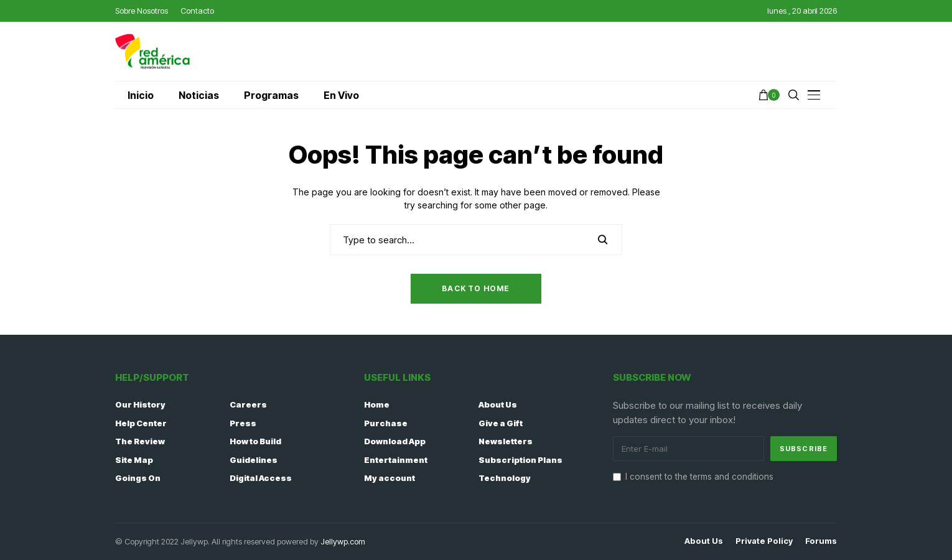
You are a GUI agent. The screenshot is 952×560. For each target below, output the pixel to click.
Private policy (764, 541)
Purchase (386, 423)
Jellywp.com (343, 541)
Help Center (141, 423)
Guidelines (254, 460)
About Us (498, 404)
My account (390, 478)
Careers (248, 404)
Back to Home (476, 288)
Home (377, 404)
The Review (140, 441)
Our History (140, 404)
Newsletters (506, 441)
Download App (395, 441)
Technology (505, 478)
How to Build (255, 441)
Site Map (134, 460)
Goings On (138, 478)
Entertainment (396, 460)
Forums (821, 541)
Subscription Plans (520, 460)
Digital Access (261, 478)
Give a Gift (501, 423)
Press (243, 423)
